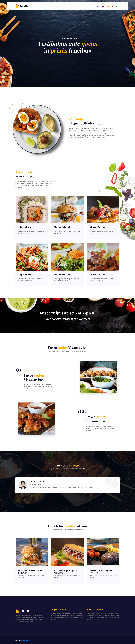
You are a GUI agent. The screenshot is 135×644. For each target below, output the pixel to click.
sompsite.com (28, 640)
